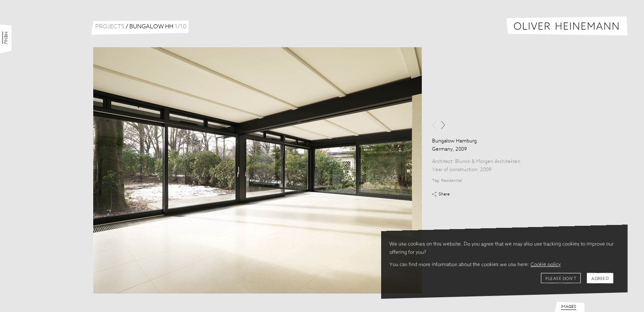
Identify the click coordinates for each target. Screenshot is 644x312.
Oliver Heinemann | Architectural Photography (567, 26)
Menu (6, 38)
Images (569, 307)
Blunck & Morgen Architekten (488, 162)
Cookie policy (546, 265)
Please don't (561, 279)
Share (444, 194)
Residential (451, 181)
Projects (110, 27)
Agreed (600, 279)
